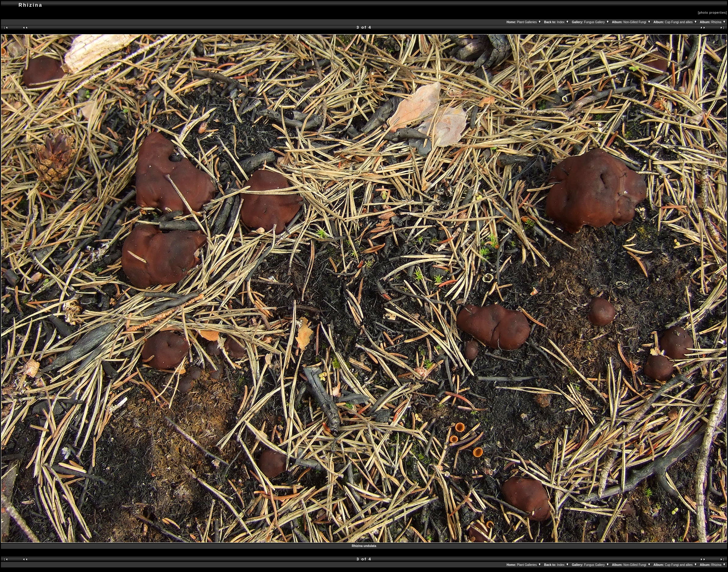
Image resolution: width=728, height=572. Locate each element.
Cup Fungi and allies (681, 22)
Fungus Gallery (597, 22)
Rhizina (719, 22)
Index (563, 22)
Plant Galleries (529, 22)
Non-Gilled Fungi (637, 22)
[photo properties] (712, 13)
